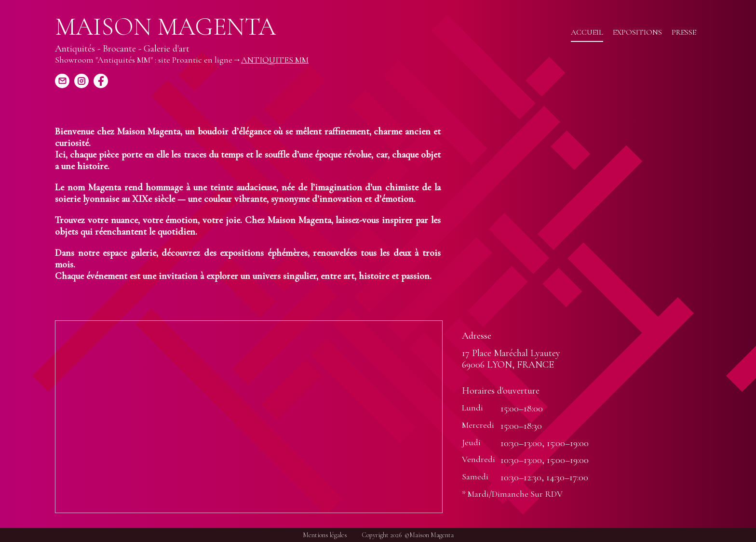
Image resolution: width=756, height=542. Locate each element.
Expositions (637, 32)
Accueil (587, 32)
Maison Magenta (165, 27)
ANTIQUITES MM (275, 60)
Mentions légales (325, 535)
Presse (684, 32)
